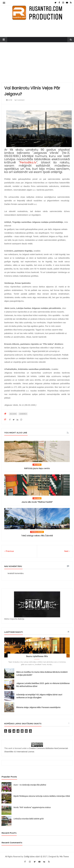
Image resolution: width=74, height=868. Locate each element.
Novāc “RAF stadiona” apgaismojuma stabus (32, 807)
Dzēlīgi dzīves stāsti (32, 857)
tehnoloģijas (37, 532)
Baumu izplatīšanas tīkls (37, 656)
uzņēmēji (23, 414)
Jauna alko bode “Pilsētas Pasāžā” (37, 502)
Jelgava (13, 414)
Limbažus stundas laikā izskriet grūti (29, 819)
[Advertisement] (37, 64)
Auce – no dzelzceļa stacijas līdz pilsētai (30, 785)
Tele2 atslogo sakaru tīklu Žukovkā (37, 536)
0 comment (19, 100)
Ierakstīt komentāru (16, 573)
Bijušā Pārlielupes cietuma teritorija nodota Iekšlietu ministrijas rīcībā (42, 796)
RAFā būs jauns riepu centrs (37, 468)
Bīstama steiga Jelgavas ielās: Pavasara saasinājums (38, 707)
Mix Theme (64, 857)
